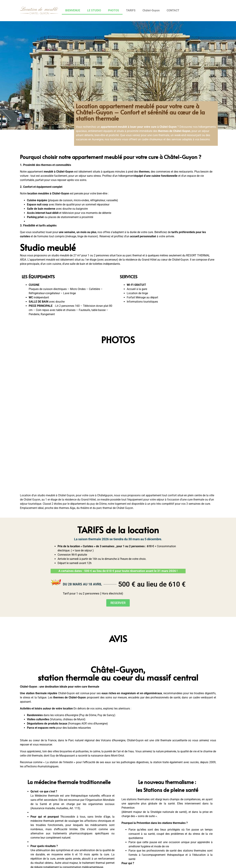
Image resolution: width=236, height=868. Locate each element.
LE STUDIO (94, 10)
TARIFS (131, 10)
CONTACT (173, 10)
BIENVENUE (73, 10)
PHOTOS (114, 10)
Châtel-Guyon (151, 10)
